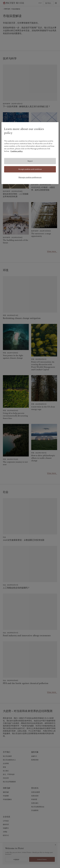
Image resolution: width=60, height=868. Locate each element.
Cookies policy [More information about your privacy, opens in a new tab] (17, 151)
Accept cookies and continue (30, 169)
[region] (30, 153)
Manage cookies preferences (30, 177)
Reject (30, 161)
